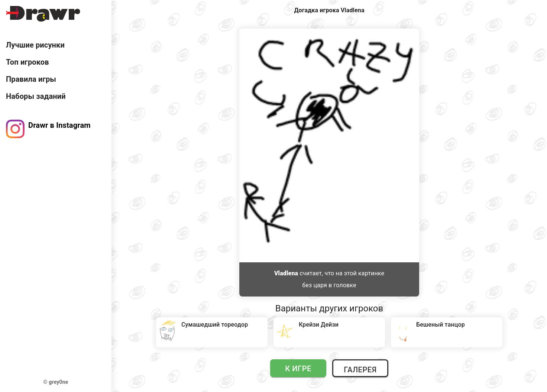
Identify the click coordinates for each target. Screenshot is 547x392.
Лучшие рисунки (35, 45)
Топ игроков (27, 62)
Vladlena (286, 273)
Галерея (360, 370)
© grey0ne (56, 382)
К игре (298, 369)
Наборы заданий (36, 96)
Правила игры (31, 79)
